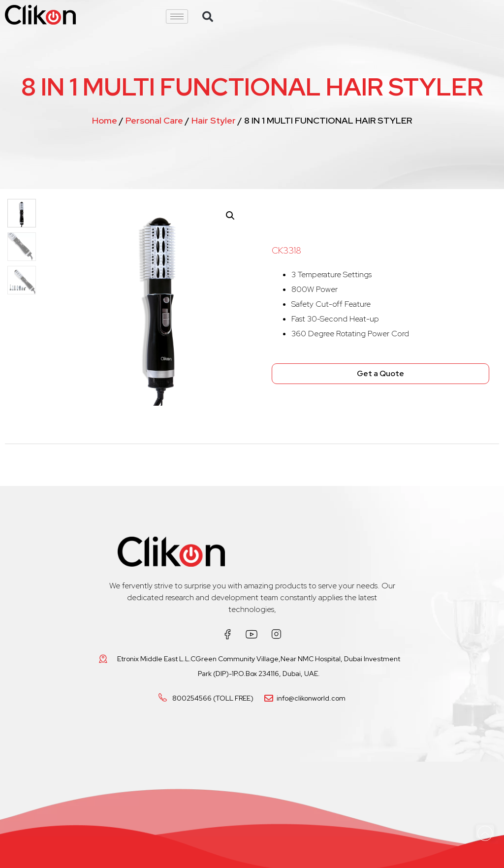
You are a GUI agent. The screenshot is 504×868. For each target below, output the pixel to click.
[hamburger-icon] (177, 16)
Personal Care (154, 120)
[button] (208, 17)
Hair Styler (214, 120)
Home (105, 120)
